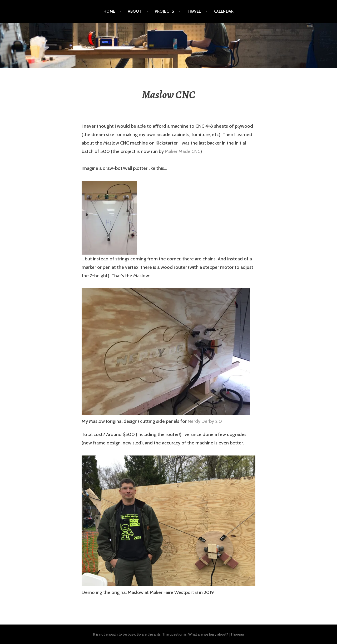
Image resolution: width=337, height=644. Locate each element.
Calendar (224, 11)
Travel (194, 11)
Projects (165, 11)
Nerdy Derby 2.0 (205, 421)
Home (109, 11)
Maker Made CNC (183, 151)
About (135, 11)
